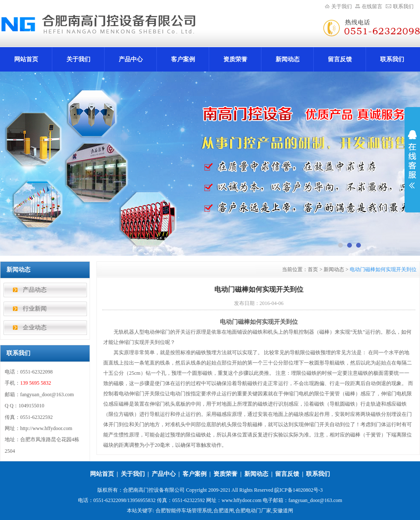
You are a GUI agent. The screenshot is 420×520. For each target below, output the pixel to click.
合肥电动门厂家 (253, 511)
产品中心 (131, 59)
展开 (412, 159)
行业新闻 (35, 309)
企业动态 (35, 327)
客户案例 (183, 59)
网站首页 (26, 59)
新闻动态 (288, 59)
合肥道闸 (224, 511)
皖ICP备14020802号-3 (298, 490)
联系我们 (403, 6)
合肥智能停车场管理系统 (184, 511)
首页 (313, 269)
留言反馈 (340, 59)
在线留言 (372, 6)
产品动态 (35, 290)
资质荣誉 (235, 59)
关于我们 (342, 6)
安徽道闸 (283, 511)
